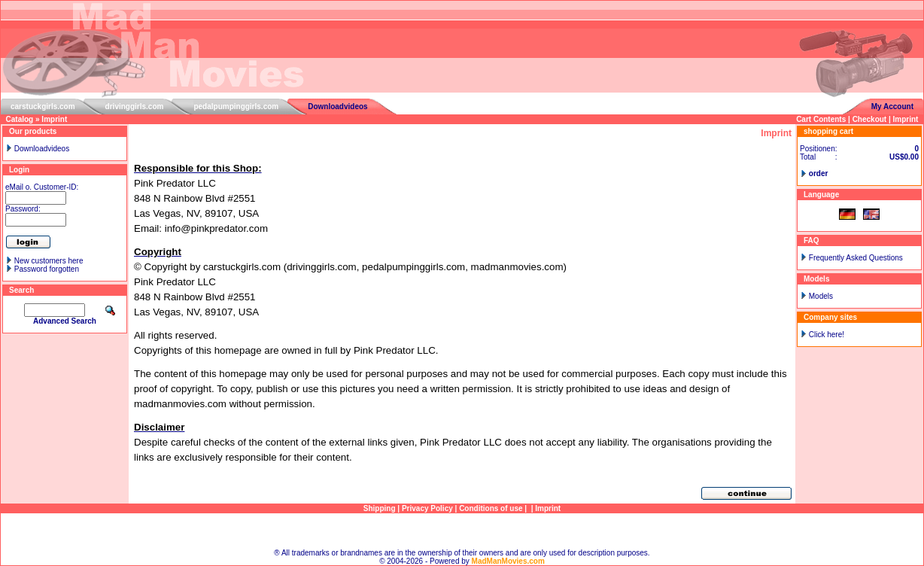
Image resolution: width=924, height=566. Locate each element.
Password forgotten (47, 269)
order (819, 173)
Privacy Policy (427, 508)
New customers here (49, 261)
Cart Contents (821, 119)
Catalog (20, 119)
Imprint (54, 119)
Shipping (380, 508)
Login (19, 170)
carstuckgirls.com (43, 107)
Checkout (870, 119)
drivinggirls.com (135, 107)
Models (821, 296)
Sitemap (462, 531)
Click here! (827, 335)
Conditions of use (491, 508)
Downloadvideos (337, 107)
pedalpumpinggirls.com (236, 107)
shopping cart (828, 131)
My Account (892, 107)
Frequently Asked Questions (856, 258)
